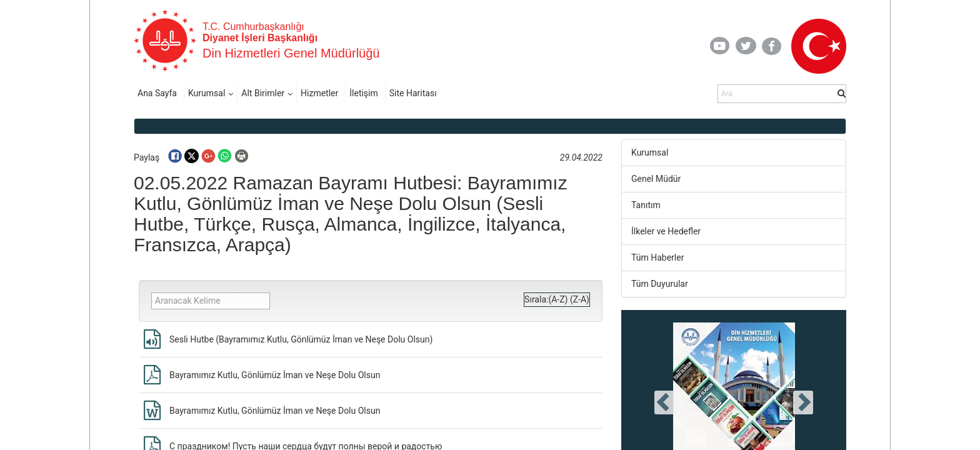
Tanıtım (646, 205)
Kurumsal (207, 93)
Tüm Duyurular (660, 284)
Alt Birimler (263, 93)
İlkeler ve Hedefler (666, 231)
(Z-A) (580, 299)
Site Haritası (413, 93)
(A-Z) (558, 299)
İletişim (364, 93)
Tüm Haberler (657, 257)
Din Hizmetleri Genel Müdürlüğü (291, 53)
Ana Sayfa (157, 93)
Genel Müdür (656, 179)
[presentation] (664, 402)
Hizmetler (319, 93)
